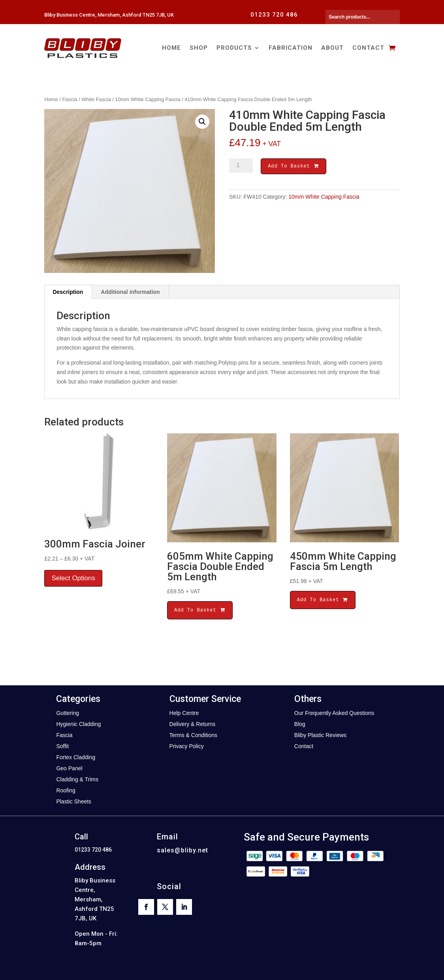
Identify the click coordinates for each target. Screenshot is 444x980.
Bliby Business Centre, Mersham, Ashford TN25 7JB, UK (109, 15)
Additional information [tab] (130, 292)
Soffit (62, 746)
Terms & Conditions (193, 735)
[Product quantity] (241, 166)
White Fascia (96, 99)
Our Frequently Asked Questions (334, 713)
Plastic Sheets (74, 801)
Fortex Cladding (76, 757)
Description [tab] (68, 292)
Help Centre (184, 713)
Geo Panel (69, 768)
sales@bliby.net (182, 850)
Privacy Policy (187, 746)
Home (171, 48)
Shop (199, 48)
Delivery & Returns (193, 724)
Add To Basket (293, 167)
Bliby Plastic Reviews (320, 735)
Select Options (73, 578)
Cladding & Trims (77, 779)
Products (234, 48)
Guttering (68, 713)
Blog (300, 724)
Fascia (70, 99)
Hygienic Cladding (78, 724)
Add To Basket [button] (200, 610)
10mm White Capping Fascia (148, 99)
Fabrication (291, 48)
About (332, 48)
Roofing (66, 790)
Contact (368, 48)
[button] (202, 122)
